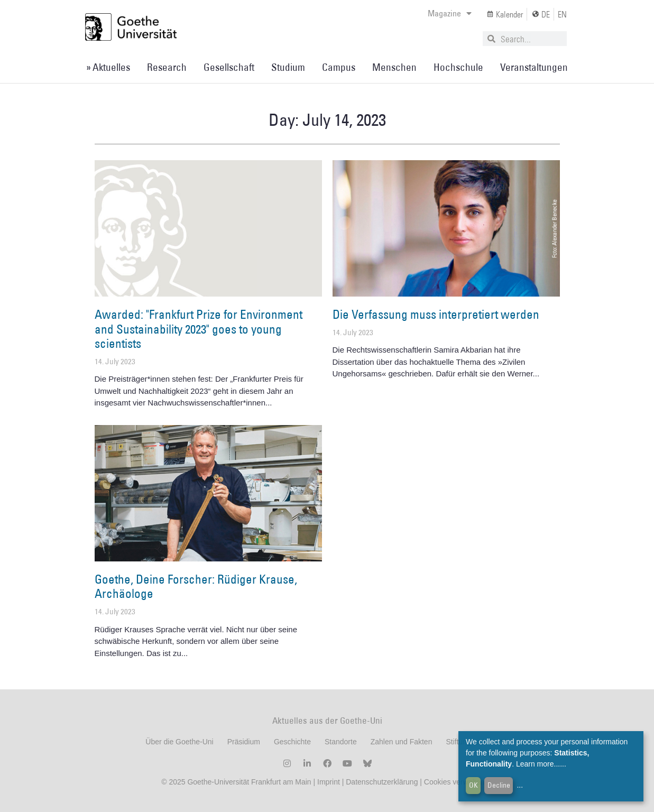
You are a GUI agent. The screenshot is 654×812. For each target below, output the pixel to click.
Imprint (328, 782)
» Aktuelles (108, 67)
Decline (499, 785)
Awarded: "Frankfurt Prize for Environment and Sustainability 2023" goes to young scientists (199, 329)
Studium (288, 67)
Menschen (394, 67)
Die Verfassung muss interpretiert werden (436, 314)
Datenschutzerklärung (382, 782)
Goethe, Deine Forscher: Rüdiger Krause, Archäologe (196, 586)
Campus (339, 67)
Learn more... (538, 764)
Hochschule (458, 67)
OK (473, 785)
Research (167, 67)
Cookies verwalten (455, 782)
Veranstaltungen (534, 67)
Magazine (450, 13)
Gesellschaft (229, 67)
